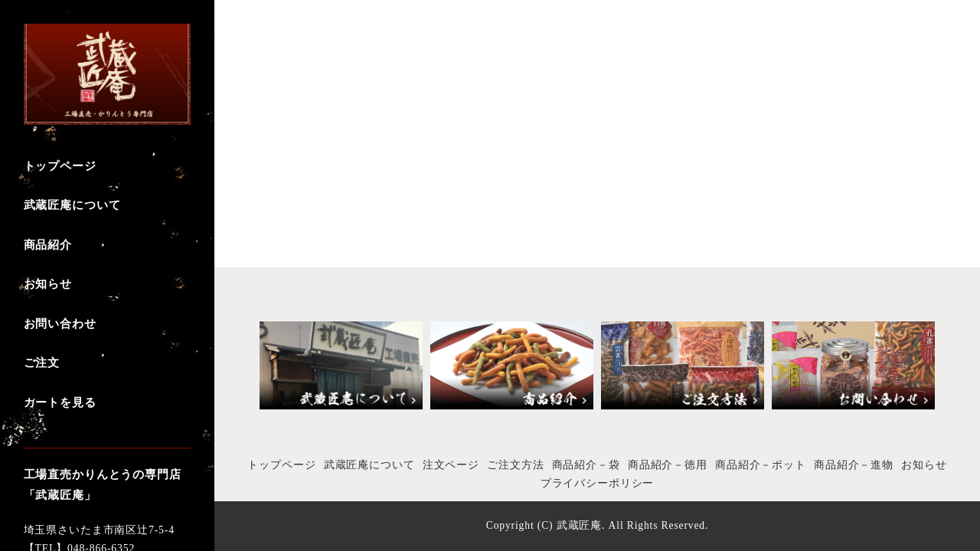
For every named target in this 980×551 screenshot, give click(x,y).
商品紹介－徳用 (668, 465)
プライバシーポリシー (598, 483)
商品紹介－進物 (854, 465)
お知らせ (924, 465)
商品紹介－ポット (761, 465)
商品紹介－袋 (586, 465)
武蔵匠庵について (369, 465)
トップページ (281, 465)
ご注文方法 (515, 465)
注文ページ (451, 465)
